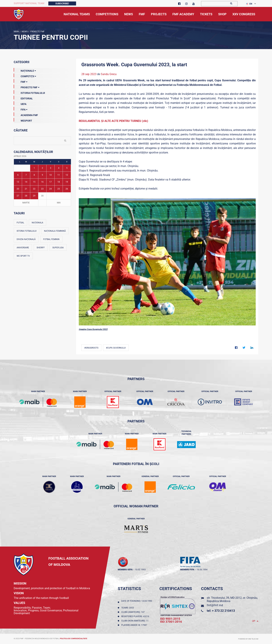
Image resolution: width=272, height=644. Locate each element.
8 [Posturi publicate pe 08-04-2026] (34, 175)
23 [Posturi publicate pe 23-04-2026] (42, 189)
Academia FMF (26, 114)
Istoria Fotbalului (29, 92)
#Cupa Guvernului (116, 348)
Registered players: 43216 (136, 616)
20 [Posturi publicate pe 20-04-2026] (18, 189)
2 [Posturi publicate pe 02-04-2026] (42, 168)
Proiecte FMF (37, 32)
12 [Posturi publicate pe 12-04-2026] (67, 175)
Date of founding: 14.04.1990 (137, 602)
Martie (26, 203)
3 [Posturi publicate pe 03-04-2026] (51, 168)
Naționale (25, 70)
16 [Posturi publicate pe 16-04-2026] (42, 182)
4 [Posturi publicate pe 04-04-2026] (59, 168)
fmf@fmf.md (215, 605)
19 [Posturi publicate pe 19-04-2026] (67, 182)
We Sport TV (23, 256)
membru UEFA (125, 570)
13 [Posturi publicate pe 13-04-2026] (18, 182)
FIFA (21, 109)
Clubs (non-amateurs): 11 (135, 621)
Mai (59, 203)
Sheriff (41, 248)
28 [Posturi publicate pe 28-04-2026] (26, 196)
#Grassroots (91, 348)
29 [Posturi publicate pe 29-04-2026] (34, 196)
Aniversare (23, 248)
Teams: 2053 (128, 608)
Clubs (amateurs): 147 (133, 612)
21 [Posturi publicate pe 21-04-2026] (26, 189)
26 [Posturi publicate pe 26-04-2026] (67, 189)
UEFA (20, 103)
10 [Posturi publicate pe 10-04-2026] (50, 175)
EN (249, 4)
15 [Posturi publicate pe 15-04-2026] (34, 182)
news (24, 32)
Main (16, 32)
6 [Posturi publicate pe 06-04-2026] (18, 175)
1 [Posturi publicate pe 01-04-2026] (34, 168)
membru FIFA (187, 570)
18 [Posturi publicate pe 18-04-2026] (59, 182)
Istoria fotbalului (27, 231)
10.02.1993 (140, 570)
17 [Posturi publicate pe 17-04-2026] (50, 182)
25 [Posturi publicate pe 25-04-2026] (59, 189)
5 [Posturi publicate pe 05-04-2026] (67, 168)
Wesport (23, 120)
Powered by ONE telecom (248, 639)
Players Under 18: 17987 (135, 625)
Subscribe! (62, 3)
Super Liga (58, 248)
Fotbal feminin (51, 239)
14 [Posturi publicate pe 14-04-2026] (26, 182)
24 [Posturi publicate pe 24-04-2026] (50, 189)
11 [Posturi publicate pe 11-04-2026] (59, 175)
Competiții (25, 76)
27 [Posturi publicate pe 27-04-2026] (18, 196)
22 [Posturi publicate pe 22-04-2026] (34, 189)
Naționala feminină (55, 231)
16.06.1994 (202, 570)
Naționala (37, 223)
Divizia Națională (26, 239)
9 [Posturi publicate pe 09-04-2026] (42, 175)
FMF (21, 81)
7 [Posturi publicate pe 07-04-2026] (26, 175)
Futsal (20, 223)
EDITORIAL (23, 98)
